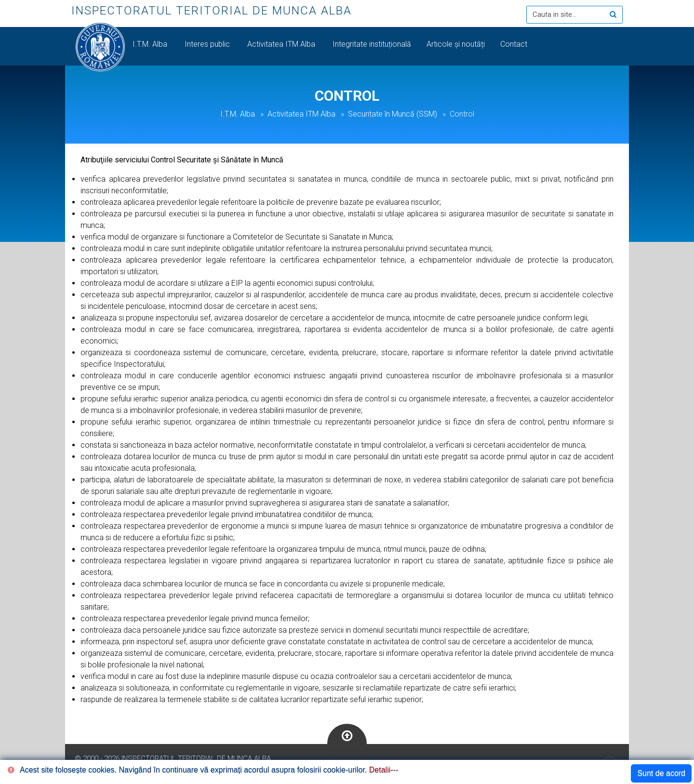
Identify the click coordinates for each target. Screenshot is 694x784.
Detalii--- (384, 770)
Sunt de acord (661, 773)
